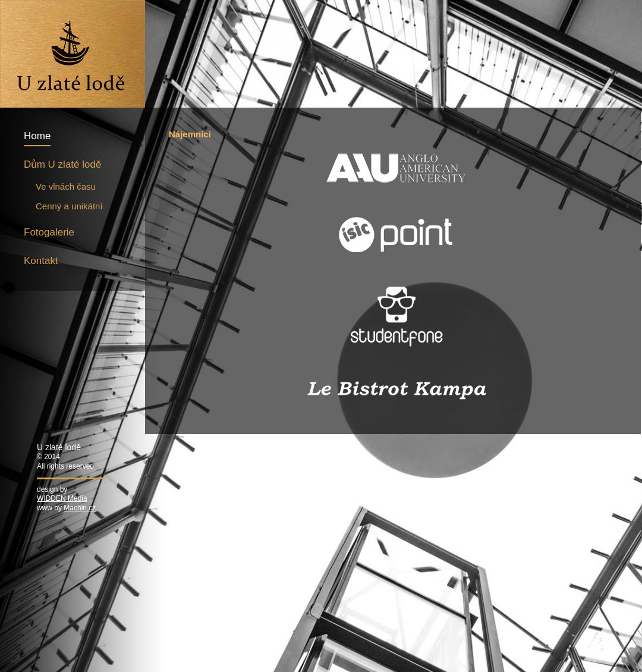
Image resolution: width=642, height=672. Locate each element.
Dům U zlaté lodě (62, 164)
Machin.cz (80, 508)
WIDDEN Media (62, 498)
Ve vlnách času (66, 186)
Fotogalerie (49, 232)
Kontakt (41, 261)
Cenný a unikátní (69, 206)
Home (37, 136)
